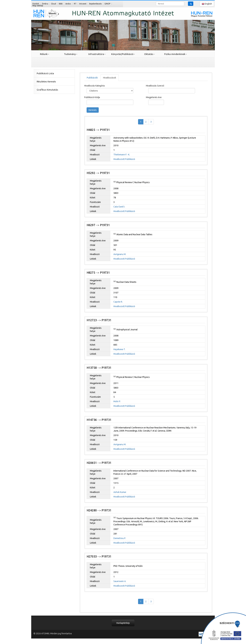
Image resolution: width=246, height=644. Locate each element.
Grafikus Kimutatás (47, 90)
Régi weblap (38, 6)
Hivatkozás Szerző (155, 86)
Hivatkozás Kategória (94, 86)
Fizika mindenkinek (176, 54)
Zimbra (45, 4)
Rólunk (45, 54)
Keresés (93, 110)
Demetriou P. (120, 538)
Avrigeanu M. (120, 254)
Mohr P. (117, 401)
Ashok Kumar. (120, 492)
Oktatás (149, 54)
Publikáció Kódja (92, 97)
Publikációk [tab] (92, 78)
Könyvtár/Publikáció (123, 54)
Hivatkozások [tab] (110, 78)
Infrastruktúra (97, 54)
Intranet (83, 4)
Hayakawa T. (119, 349)
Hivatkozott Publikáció (124, 159)
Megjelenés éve (154, 97)
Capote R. (118, 302)
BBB (61, 4)
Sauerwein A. (120, 581)
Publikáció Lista (45, 73)
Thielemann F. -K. (122, 155)
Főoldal (36, 4)
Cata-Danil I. (119, 207)
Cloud (53, 4)
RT (75, 4)
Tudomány (71, 54)
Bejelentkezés (95, 4)
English (207, 4)
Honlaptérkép (123, 623)
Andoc (68, 4)
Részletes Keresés (46, 82)
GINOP (107, 4)
